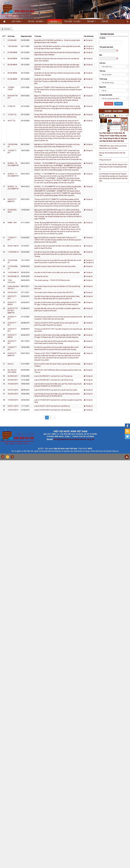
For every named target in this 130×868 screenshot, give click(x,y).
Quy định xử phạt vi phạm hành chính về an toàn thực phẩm (55, 266)
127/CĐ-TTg (12, 115)
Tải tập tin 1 (89, 46)
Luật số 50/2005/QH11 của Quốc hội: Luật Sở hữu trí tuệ (54, 380)
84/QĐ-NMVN (12, 73)
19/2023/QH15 (13, 400)
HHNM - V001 (12, 223)
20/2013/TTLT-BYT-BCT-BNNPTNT (13, 311)
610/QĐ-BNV (12, 40)
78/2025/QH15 (13, 394)
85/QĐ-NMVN (12, 65)
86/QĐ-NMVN (12, 59)
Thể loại (102, 71)
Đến (101, 55)
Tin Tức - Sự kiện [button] (36, 22)
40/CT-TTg (11, 121)
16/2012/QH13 (13, 410)
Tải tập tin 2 (89, 49)
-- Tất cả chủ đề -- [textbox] (106, 75)
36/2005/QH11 (13, 376)
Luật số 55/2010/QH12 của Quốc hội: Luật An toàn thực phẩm (56, 390)
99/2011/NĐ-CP (13, 246)
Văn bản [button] (54, 22)
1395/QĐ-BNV (13, 46)
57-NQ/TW (11, 106)
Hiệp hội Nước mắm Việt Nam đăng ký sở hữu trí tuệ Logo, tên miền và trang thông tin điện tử (113, 167)
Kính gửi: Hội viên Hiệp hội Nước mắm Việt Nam (112, 154)
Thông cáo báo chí (105, 160)
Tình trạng (103, 79)
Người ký (103, 87)
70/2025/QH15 (13, 384)
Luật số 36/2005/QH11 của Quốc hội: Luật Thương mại (53, 376)
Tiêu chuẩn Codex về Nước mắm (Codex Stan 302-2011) (54, 292)
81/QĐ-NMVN (12, 79)
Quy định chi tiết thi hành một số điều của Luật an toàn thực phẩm (57, 272)
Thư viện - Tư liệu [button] (73, 22)
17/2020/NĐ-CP (13, 252)
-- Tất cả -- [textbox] (104, 91)
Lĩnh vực (102, 63)
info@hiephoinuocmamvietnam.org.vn (74, 439)
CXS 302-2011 (13, 292)
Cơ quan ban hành (106, 95)
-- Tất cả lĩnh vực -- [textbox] (107, 67)
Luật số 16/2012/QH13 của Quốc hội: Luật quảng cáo (53, 410)
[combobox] (114, 67)
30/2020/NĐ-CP (13, 276)
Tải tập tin (88, 40)
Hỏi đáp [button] (91, 22)
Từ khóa (102, 38)
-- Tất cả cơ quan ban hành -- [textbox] (110, 99)
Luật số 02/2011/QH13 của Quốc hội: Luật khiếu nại (52, 406)
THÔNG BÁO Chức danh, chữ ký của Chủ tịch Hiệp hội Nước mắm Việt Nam (113, 147)
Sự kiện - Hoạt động (114, 111)
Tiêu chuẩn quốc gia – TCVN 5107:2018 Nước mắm (52, 280)
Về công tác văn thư (41, 276)
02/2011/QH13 (13, 406)
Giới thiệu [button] (17, 22)
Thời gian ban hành (106, 47)
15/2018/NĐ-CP (13, 272)
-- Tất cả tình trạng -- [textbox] (108, 83)
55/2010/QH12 (13, 390)
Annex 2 (11, 364)
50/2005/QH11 (13, 380)
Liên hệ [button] (105, 21)
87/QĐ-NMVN (12, 52)
